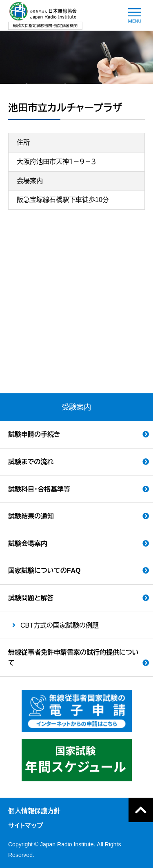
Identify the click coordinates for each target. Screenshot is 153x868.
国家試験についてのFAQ (44, 571)
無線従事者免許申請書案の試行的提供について (73, 658)
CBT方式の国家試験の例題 (60, 625)
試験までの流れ (31, 462)
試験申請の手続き (34, 434)
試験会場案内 (28, 544)
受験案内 (77, 407)
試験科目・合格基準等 (39, 489)
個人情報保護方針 (34, 811)
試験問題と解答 (31, 598)
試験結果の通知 (31, 516)
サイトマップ (25, 826)
